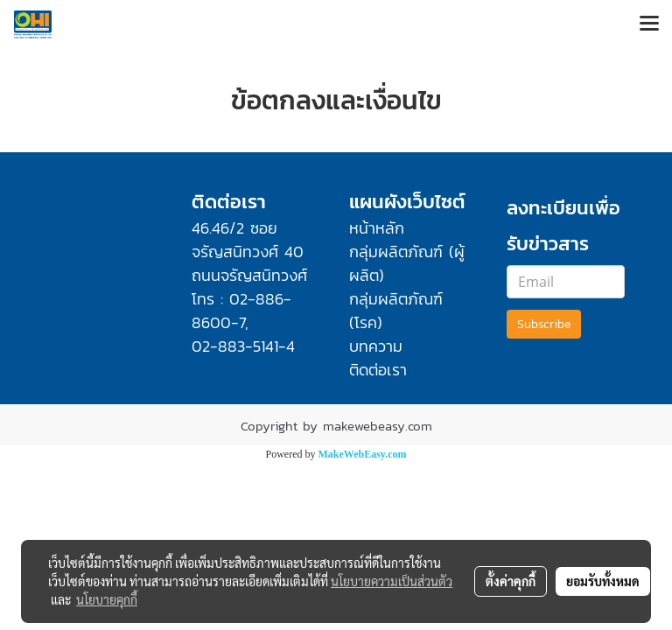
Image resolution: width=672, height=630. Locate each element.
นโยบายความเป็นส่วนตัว (392, 581)
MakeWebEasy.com (363, 454)
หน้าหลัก (377, 228)
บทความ (376, 346)
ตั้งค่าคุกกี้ (511, 581)
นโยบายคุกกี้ (107, 599)
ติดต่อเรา (378, 370)
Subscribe (544, 324)
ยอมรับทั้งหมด (603, 581)
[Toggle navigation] (649, 24)
